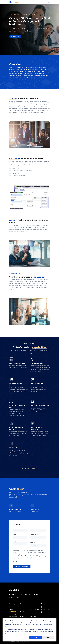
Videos (44, 612)
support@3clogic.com (15, 511)
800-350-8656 (34, 511)
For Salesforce (24, 614)
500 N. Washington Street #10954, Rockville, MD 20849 (25, 595)
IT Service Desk (35, 609)
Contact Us (45, 607)
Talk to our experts (30, 469)
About (11, 607)
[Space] (14, 590)
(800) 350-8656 (14, 597)
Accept (36, 637)
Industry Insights (13, 614)
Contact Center (34, 607)
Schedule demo (15, 36)
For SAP (22, 611)
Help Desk (33, 616)
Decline (48, 637)
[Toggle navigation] (48, 2)
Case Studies (45, 609)
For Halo (22, 616)
